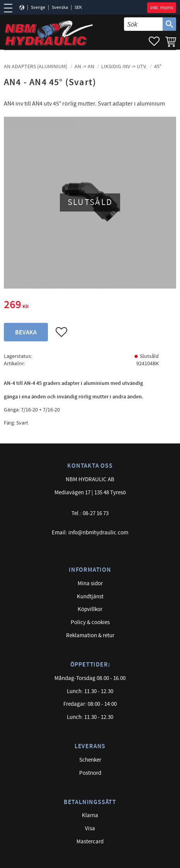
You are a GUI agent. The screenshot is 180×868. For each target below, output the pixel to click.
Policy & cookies (90, 622)
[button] (11, 8)
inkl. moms (162, 8)
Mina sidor (90, 583)
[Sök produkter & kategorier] (143, 24)
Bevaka (26, 333)
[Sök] (169, 24)
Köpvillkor (90, 609)
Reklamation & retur (90, 635)
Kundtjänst (90, 597)
